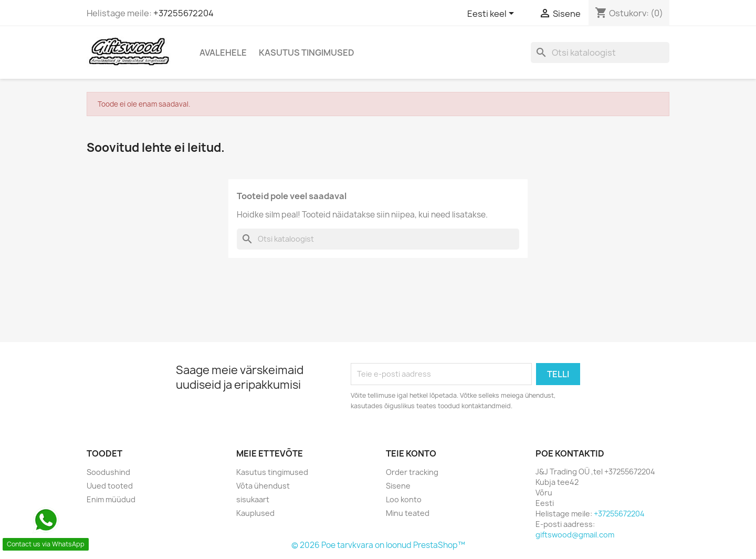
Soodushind (108, 472)
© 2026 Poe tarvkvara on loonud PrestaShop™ (378, 545)
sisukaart (253, 499)
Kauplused (255, 513)
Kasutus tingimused (307, 53)
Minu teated (408, 513)
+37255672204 (183, 13)
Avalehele (223, 53)
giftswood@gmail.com (575, 535)
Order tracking (412, 472)
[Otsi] (600, 53)
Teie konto (411, 453)
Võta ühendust (263, 486)
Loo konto (404, 499)
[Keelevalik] (492, 14)
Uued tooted (110, 486)
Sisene (398, 486)
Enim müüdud (111, 499)
